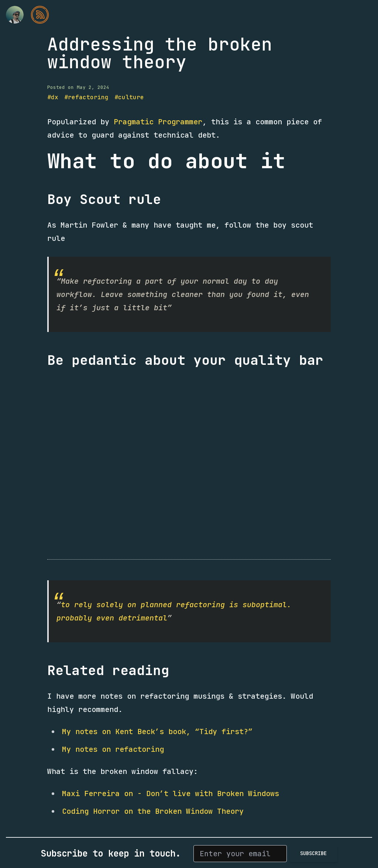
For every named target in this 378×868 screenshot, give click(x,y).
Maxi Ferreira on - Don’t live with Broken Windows (171, 793)
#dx (53, 97)
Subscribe (313, 853)
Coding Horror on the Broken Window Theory (153, 811)
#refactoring (86, 97)
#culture (129, 97)
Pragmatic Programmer (158, 122)
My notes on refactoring (113, 749)
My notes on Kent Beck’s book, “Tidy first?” (157, 732)
